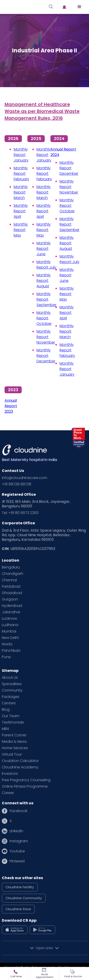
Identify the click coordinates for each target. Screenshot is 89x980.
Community (12, 690)
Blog (6, 710)
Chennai (9, 580)
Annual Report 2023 (11, 406)
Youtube (17, 851)
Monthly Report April (21, 211)
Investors (10, 774)
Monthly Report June (44, 249)
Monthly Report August (44, 281)
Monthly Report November (46, 337)
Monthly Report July (46, 265)
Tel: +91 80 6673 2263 (20, 513)
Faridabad (11, 587)
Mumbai (9, 631)
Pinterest (17, 861)
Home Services (15, 748)
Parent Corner (14, 735)
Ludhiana (10, 625)
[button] (79, 7)
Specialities (12, 684)
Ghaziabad (12, 593)
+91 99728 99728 (17, 484)
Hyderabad (12, 606)
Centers (9, 703)
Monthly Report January (21, 155)
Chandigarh (13, 574)
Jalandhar (11, 612)
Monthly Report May (21, 230)
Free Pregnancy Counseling (26, 780)
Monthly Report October (44, 318)
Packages (11, 697)
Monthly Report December (46, 356)
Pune (6, 657)
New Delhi (10, 638)
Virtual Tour (12, 754)
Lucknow (9, 619)
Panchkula (11, 651)
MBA (5, 729)
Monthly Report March (21, 192)
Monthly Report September (46, 299)
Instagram (19, 841)
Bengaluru (11, 567)
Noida (7, 644)
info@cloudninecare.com (25, 478)
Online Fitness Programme (25, 786)
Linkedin (16, 831)
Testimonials (13, 722)
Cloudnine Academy (20, 767)
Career (8, 793)
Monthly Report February (21, 174)
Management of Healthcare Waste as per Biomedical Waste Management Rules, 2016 (42, 111)
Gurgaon (10, 599)
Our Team (11, 716)
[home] (25, 7)
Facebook (18, 811)
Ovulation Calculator (20, 761)
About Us (10, 678)
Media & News (14, 742)
